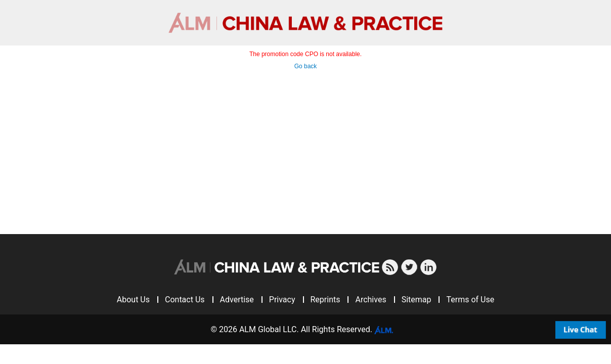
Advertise (237, 300)
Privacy (282, 300)
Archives (370, 300)
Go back (306, 66)
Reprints (325, 300)
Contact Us (185, 300)
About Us (133, 300)
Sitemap (417, 300)
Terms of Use (470, 300)
